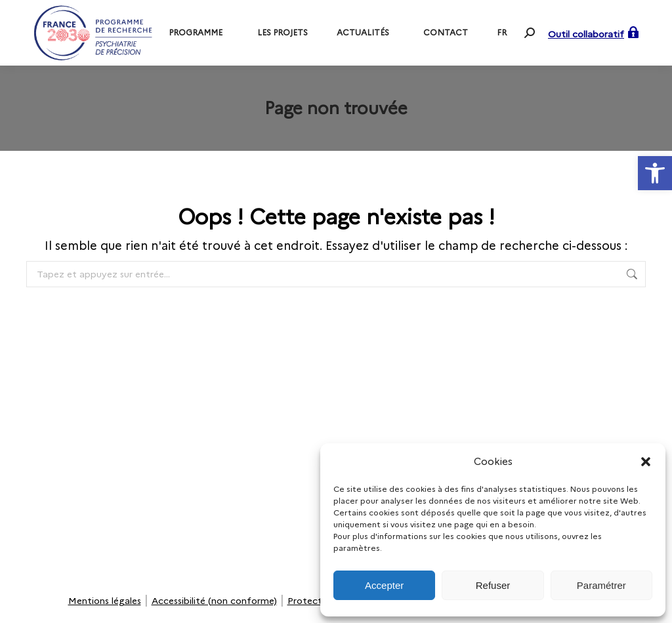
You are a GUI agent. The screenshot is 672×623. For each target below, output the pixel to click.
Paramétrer (601, 585)
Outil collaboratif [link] (586, 34)
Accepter (384, 585)
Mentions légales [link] (105, 601)
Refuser (493, 585)
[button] (646, 462)
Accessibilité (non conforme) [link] (214, 601)
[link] (655, 173)
